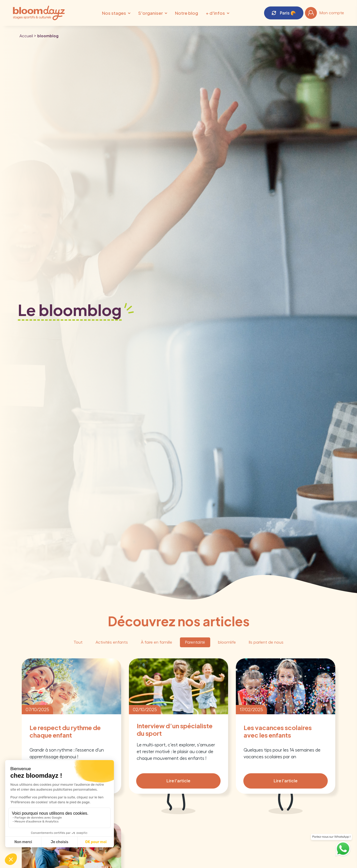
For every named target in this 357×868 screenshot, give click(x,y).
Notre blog (187, 13)
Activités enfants (112, 642)
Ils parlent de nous (266, 642)
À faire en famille (156, 642)
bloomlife (227, 642)
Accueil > (28, 36)
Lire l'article (178, 781)
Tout (78, 642)
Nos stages (114, 13)
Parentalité (195, 642)
